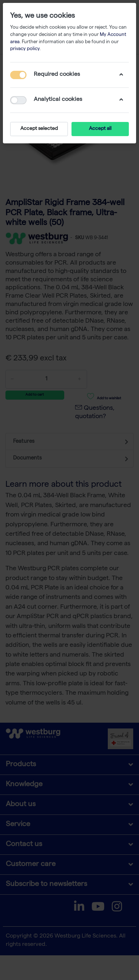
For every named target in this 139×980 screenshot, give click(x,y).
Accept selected (39, 129)
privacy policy (25, 49)
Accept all (100, 129)
